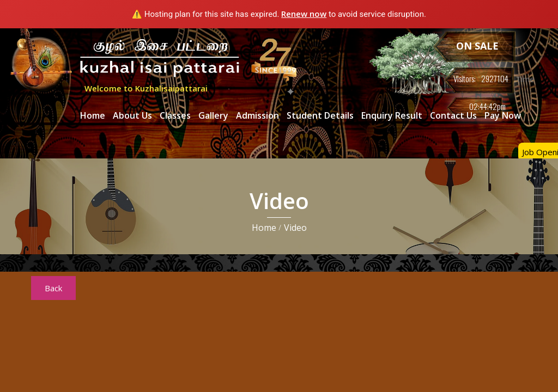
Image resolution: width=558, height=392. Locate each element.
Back (53, 288)
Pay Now (503, 115)
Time (524, 79)
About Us (132, 115)
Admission (257, 115)
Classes (175, 115)
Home (93, 115)
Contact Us (453, 115)
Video (295, 228)
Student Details (320, 115)
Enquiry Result (392, 115)
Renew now (304, 14)
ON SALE (477, 46)
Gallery (213, 115)
